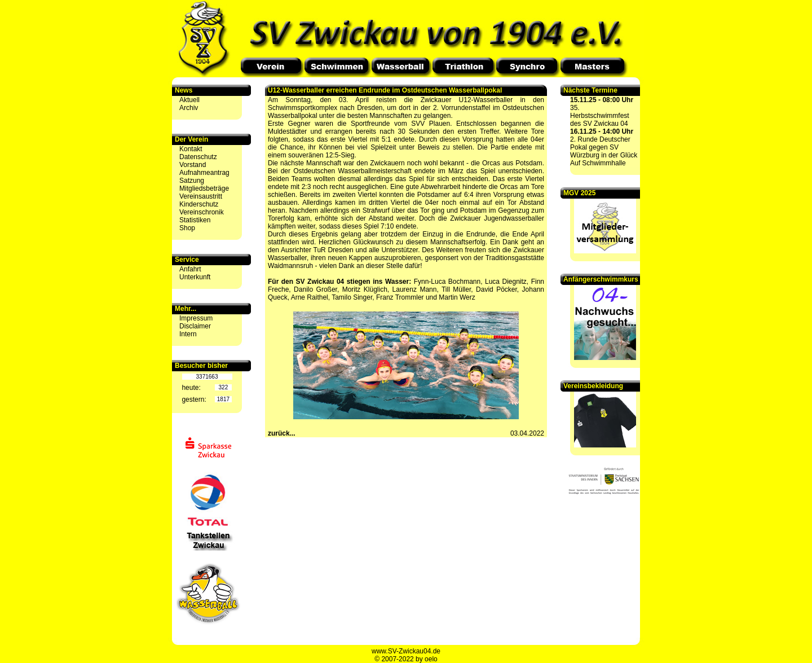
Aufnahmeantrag (204, 173)
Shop (187, 228)
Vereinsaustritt (201, 196)
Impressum (196, 318)
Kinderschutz (199, 204)
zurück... (282, 433)
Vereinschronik (202, 212)
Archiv (189, 108)
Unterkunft (195, 277)
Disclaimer (195, 326)
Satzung (192, 181)
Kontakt (191, 149)
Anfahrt (190, 269)
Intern (188, 334)
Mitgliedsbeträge (204, 188)
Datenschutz (198, 157)
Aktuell (189, 100)
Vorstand (193, 165)
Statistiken (195, 220)
